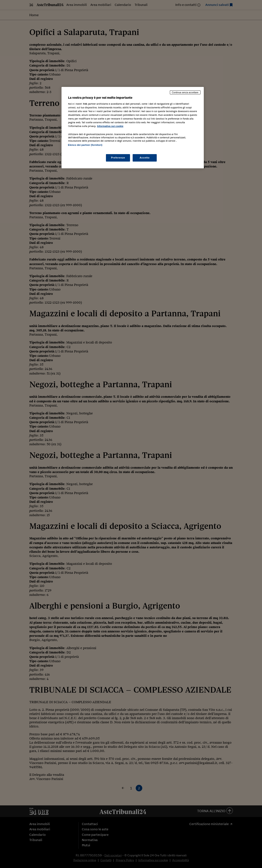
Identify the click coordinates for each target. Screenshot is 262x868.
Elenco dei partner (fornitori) (85, 145)
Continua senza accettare (185, 92)
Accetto (145, 158)
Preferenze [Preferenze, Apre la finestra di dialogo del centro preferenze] (118, 158)
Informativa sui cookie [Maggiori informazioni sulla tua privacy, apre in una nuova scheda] (110, 126)
